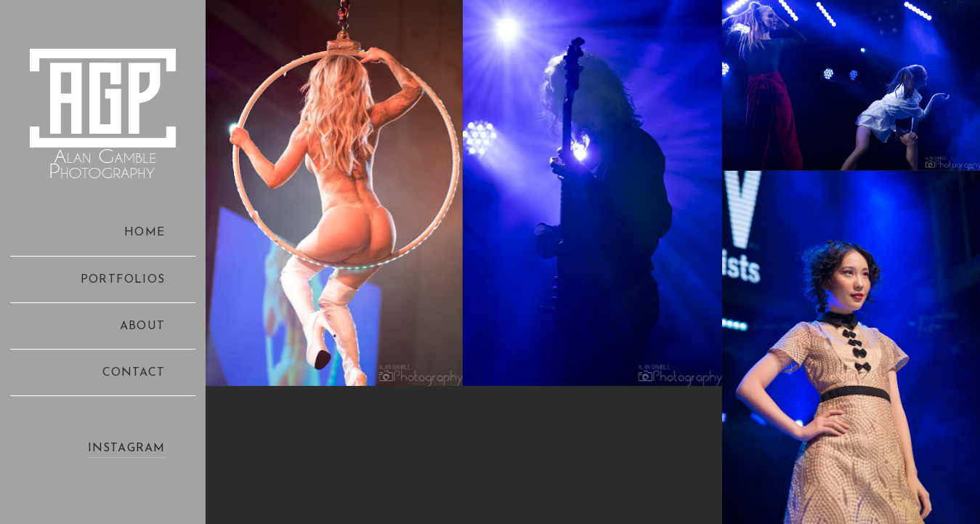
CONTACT (134, 373)
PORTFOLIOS (123, 280)
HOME (145, 233)
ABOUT (142, 326)
